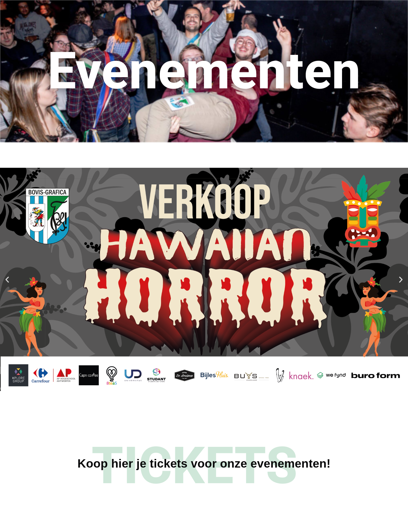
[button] (7, 280)
